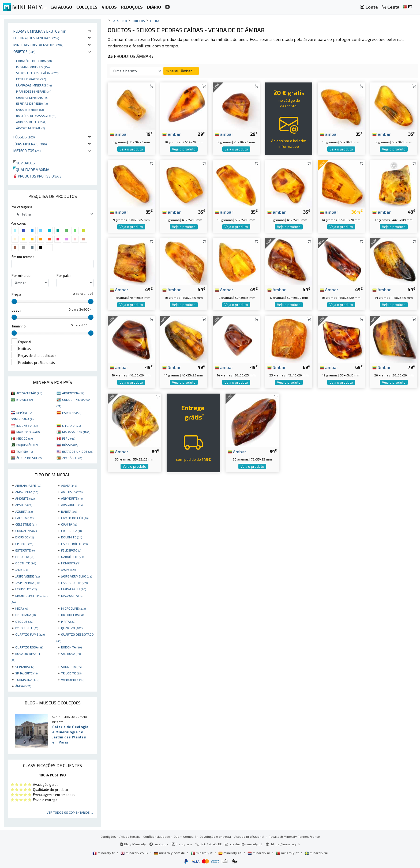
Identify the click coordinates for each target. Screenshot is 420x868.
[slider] (14, 301)
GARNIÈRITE (72, 557)
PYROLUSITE (27, 628)
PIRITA (68, 621)
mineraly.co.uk (135, 853)
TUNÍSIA (25, 451)
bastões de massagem (36, 116)
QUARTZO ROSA (29, 647)
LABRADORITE (74, 583)
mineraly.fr (104, 853)
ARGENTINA (73, 393)
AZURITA (24, 511)
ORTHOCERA (72, 615)
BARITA (69, 511)
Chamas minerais (32, 97)
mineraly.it (202, 853)
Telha (154, 21)
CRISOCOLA (71, 531)
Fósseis (24, 137)
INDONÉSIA (27, 425)
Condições (108, 836)
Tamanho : (19, 326)
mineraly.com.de (170, 853)
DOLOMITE (72, 537)
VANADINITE (73, 680)
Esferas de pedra (32, 103)
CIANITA (69, 524)
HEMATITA (71, 563)
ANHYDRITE (72, 498)
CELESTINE (26, 524)
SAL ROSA (71, 654)
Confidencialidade (157, 836)
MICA (22, 608)
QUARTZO (72, 628)
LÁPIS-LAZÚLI (74, 589)
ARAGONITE (72, 505)
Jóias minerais (30, 144)
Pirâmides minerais (34, 91)
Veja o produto (131, 149)
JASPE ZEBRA (28, 583)
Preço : (17, 295)
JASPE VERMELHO (76, 576)
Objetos (25, 52)
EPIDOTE (24, 544)
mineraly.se (316, 853)
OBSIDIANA (25, 615)
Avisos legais (130, 836)
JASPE (68, 569)
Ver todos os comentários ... (70, 812)
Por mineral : (21, 276)
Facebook (159, 844)
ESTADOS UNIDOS (78, 451)
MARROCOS (28, 432)
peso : (16, 310)
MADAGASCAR (76, 432)
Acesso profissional (250, 836)
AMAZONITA (27, 492)
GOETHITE (26, 563)
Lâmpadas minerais (34, 85)
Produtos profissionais (37, 176)
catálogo (119, 21)
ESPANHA (72, 413)
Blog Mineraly (133, 844)
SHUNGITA (71, 667)
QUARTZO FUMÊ (30, 634)
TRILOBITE (71, 673)
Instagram (182, 844)
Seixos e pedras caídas (37, 73)
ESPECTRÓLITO (74, 544)
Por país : (64, 276)
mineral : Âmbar (181, 71)
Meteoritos (27, 151)
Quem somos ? (185, 836)
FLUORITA (25, 557)
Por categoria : (22, 207)
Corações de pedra (34, 61)
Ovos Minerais (30, 110)
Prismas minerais (33, 67)
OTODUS (24, 621)
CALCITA (24, 518)
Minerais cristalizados (38, 45)
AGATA (69, 485)
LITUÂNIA (71, 425)
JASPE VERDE (27, 576)
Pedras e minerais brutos (40, 31)
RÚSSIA (70, 445)
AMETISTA (72, 492)
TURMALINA (27, 680)
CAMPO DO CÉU (75, 518)
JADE (22, 569)
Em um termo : (23, 257)
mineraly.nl (259, 853)
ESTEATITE (25, 550)
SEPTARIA (25, 667)
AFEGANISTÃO (29, 393)
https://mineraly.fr (286, 844)
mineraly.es (230, 853)
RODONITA (71, 647)
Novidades (24, 163)
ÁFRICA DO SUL (29, 458)
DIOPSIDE (25, 537)
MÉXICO (25, 438)
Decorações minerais (36, 38)
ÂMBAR (23, 686)
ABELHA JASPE (28, 485)
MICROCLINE (73, 608)
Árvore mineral (30, 128)
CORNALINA (26, 531)
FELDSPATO (71, 550)
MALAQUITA (72, 595)
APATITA (24, 505)
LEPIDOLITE (26, 589)
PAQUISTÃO (27, 445)
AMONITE (25, 498)
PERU (69, 438)
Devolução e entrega (215, 836)
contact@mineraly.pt (246, 844)
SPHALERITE (26, 673)
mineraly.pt (288, 853)
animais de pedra (31, 122)
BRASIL (25, 399)
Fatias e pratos (31, 79)
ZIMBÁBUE (72, 458)
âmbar (119, 134)
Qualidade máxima (31, 170)
